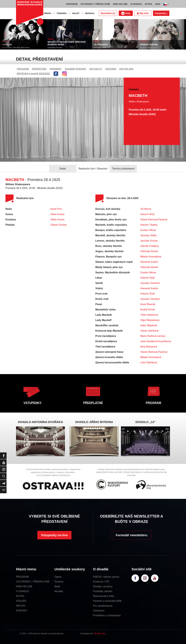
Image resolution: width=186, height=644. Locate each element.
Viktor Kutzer (58, 214)
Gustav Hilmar (148, 230)
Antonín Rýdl (147, 278)
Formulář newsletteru (131, 535)
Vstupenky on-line (54, 535)
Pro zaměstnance (103, 606)
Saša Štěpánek (149, 325)
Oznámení (99, 611)
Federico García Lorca (149, 48)
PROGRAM (23, 69)
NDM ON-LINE (24, 586)
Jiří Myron (146, 209)
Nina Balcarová (149, 347)
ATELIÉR (21, 601)
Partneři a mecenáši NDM (107, 601)
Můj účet (143, 13)
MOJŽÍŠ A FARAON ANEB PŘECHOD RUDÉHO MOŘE (67, 43)
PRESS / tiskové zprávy (106, 577)
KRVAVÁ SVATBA (149, 45)
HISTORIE (111, 69)
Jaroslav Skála (148, 235)
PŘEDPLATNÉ (93, 403)
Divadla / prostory (103, 586)
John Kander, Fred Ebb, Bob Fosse (16, 48)
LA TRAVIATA (101, 45)
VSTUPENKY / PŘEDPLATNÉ (33, 582)
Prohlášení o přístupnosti (107, 615)
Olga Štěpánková (150, 320)
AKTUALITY (96, 69)
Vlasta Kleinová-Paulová (154, 220)
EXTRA (20, 596)
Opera (58, 577)
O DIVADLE (23, 591)
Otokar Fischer (59, 225)
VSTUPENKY (33, 403)
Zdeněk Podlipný (150, 246)
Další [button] (158, 4)
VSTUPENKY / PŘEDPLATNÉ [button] (95, 4)
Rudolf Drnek (147, 310)
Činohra (59, 582)
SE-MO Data (100, 633)
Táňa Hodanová (149, 315)
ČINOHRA (62, 13)
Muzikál (59, 591)
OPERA (47, 13)
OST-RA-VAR (126, 69)
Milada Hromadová (151, 257)
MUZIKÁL (90, 13)
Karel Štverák (148, 304)
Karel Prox (56, 209)
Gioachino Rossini (55, 48)
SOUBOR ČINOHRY (75, 69)
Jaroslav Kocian (149, 241)
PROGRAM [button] (72, 4)
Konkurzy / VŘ (101, 582)
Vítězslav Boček (149, 251)
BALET (76, 13)
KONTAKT (22, 611)
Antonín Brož (147, 214)
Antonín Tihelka (149, 225)
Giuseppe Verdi (100, 48)
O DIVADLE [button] (136, 4)
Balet (57, 586)
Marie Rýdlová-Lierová (153, 336)
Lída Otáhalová (149, 362)
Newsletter (108, 13)
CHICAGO (7, 45)
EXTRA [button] (149, 4)
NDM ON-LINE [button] (120, 4)
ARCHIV (21, 606)
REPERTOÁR (39, 69)
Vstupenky (161, 13)
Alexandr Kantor (149, 262)
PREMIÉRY (56, 69)
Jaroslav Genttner (150, 283)
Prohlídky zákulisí (103, 591)
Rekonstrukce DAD (104, 596)
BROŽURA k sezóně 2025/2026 (33, 73)
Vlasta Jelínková (149, 331)
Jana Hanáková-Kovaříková (156, 341)
